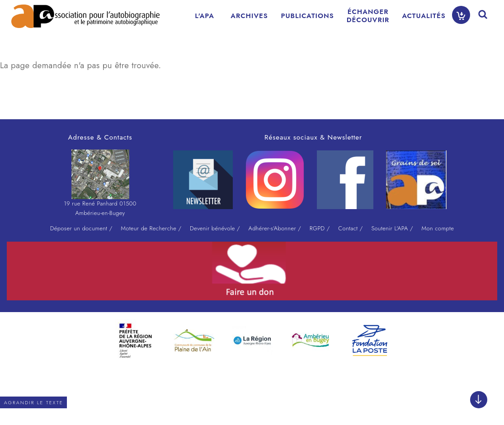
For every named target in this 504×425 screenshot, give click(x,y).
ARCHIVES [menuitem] (249, 16)
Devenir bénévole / (215, 228)
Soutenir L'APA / (392, 228)
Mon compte (438, 228)
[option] (135, 338)
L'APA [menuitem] (205, 16)
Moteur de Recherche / (151, 228)
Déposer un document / (81, 228)
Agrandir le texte (34, 402)
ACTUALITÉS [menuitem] (424, 16)
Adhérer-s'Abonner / (275, 228)
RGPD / (320, 228)
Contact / (350, 228)
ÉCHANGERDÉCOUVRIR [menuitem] (368, 16)
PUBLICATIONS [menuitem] (308, 16)
